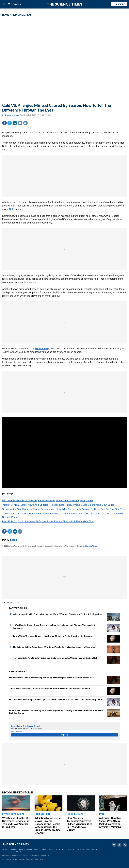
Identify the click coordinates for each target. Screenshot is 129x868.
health (14, 540)
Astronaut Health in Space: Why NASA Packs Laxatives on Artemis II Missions (110, 822)
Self (11, 209)
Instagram (125, 845)
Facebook (4, 123)
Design (21, 849)
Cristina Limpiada (12, 115)
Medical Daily (42, 349)
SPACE (102, 814)
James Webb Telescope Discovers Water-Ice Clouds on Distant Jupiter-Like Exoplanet (53, 636)
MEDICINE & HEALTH (23, 15)
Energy (43, 849)
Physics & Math (68, 849)
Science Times (91, 546)
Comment (20, 123)
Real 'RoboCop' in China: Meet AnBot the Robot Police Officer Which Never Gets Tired (48, 521)
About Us (6, 855)
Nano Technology (32, 849)
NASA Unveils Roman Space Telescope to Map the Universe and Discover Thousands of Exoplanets (56, 699)
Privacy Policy (34, 855)
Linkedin (15, 123)
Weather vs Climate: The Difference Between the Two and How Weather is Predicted (16, 822)
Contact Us (45, 855)
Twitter (10, 123)
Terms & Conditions (19, 855)
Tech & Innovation (9, 849)
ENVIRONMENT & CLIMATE (13, 814)
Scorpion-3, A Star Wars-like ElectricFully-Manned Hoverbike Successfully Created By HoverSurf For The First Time (64, 509)
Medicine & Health (93, 849)
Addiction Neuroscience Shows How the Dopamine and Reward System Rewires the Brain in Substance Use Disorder (48, 825)
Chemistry (80, 849)
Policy (51, 849)
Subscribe (119, 4)
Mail (25, 123)
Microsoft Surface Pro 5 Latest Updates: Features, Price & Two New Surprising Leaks (48, 500)
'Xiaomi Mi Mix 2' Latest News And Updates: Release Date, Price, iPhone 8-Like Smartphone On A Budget (59, 505)
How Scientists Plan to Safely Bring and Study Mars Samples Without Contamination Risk (55, 658)
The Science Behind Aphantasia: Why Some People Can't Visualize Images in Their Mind (54, 647)
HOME (6, 15)
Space (58, 849)
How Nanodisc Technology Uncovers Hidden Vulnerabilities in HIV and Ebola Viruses (79, 824)
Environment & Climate (13, 852)
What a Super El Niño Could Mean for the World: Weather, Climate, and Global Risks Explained (58, 614)
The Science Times (64, 4)
